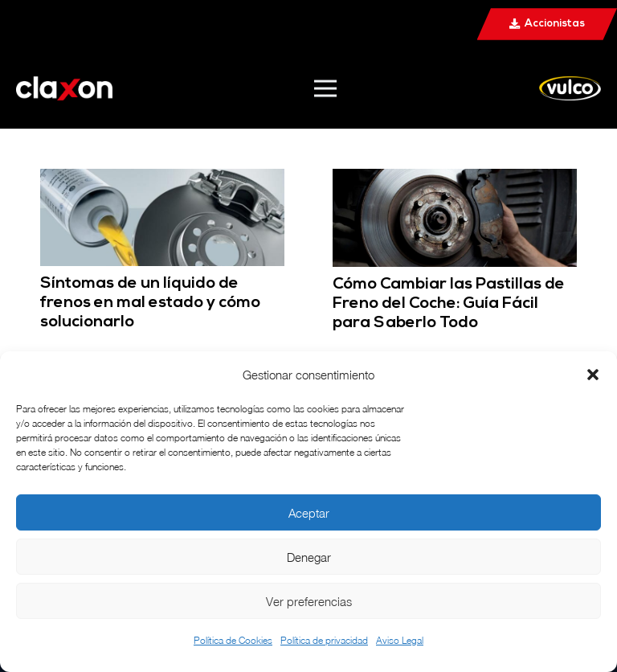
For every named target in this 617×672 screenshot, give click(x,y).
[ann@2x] (64, 88)
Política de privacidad (324, 640)
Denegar (309, 557)
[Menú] (325, 88)
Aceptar (309, 513)
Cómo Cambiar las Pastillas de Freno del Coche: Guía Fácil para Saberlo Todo (449, 304)
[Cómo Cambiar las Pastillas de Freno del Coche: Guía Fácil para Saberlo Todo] (455, 180)
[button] (593, 375)
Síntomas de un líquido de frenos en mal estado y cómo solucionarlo (150, 303)
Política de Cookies (233, 640)
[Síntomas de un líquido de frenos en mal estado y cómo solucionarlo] (162, 180)
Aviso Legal (400, 640)
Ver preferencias (309, 601)
